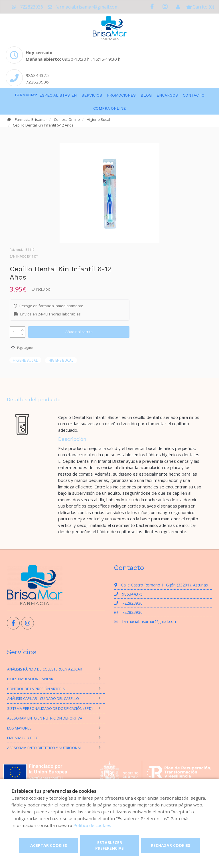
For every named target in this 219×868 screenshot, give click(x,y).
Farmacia (25, 95)
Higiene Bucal (98, 119)
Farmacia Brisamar (31, 119)
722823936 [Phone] (37, 82)
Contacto (194, 95)
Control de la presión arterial (37, 689)
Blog (146, 95)
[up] (22, 329)
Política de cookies (92, 825)
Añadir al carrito (79, 332)
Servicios (92, 95)
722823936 (27, 7)
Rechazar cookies (171, 845)
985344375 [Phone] (37, 75)
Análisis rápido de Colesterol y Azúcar (45, 669)
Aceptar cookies (49, 845)
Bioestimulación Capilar (30, 679)
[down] (22, 333)
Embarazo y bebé (23, 738)
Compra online (109, 108)
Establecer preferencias (109, 845)
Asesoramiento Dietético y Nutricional (44, 748)
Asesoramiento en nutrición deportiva (45, 718)
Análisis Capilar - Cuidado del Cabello (43, 698)
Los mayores (19, 728)
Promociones (121, 95)
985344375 (128, 594)
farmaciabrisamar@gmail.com (83, 7)
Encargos (167, 95)
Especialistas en (58, 95)
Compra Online (67, 119)
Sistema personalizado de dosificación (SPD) (50, 708)
